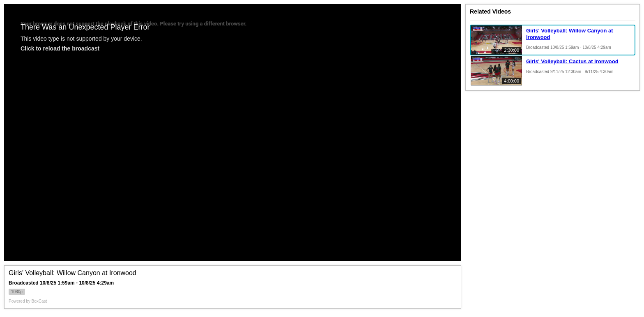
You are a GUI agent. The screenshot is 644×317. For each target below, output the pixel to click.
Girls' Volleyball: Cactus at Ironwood (572, 61)
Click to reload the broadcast (60, 48)
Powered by (28, 301)
